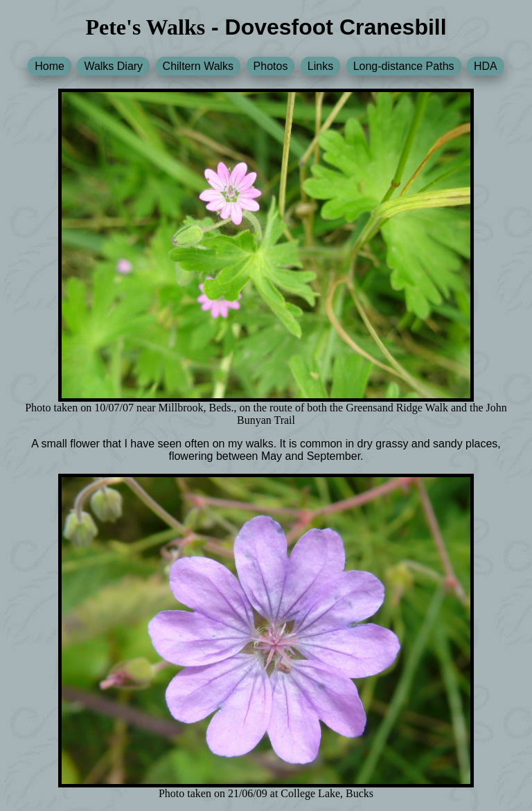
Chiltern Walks (198, 66)
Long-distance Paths (404, 66)
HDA (486, 66)
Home (50, 66)
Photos (271, 66)
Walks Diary (113, 66)
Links (320, 66)
